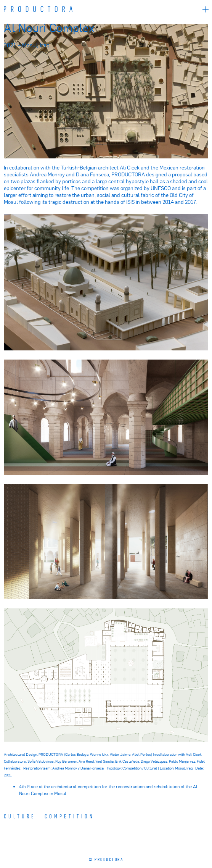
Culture (20, 816)
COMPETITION (70, 816)
